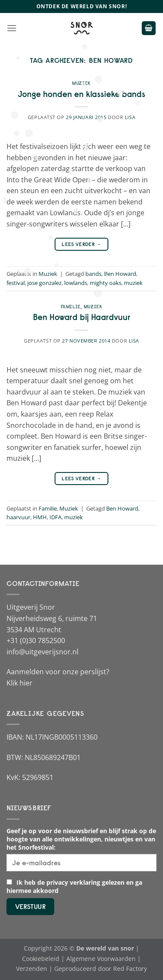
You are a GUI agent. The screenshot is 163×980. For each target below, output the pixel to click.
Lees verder (81, 244)
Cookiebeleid (41, 959)
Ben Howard (120, 274)
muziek (133, 283)
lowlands (76, 283)
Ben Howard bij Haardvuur (82, 317)
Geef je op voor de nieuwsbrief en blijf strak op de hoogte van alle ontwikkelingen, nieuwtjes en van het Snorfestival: (81, 839)
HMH (40, 517)
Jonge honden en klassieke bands (81, 94)
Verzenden (32, 969)
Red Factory (130, 969)
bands (93, 274)
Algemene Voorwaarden (101, 959)
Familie (71, 307)
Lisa (130, 117)
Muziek (81, 83)
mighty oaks (106, 283)
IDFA (55, 517)
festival (16, 283)
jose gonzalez (44, 283)
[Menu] (12, 28)
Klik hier (20, 683)
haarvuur (18, 517)
